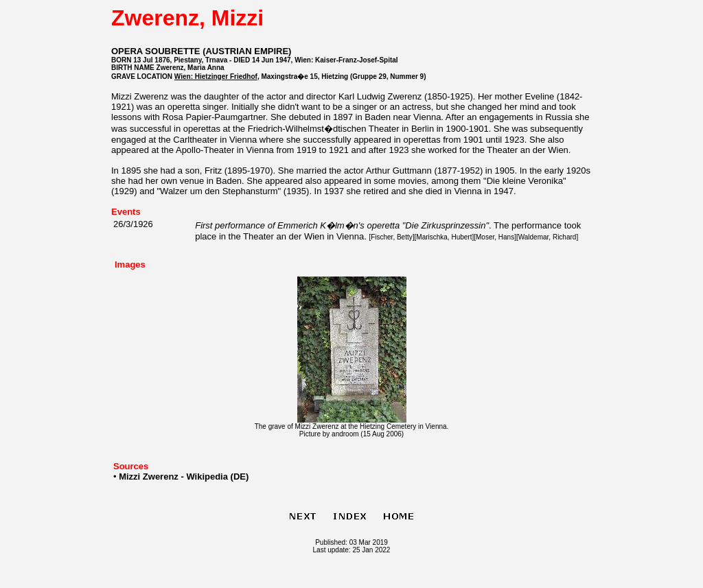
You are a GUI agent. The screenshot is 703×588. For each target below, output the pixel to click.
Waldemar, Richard (548, 237)
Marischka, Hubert (444, 237)
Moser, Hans (495, 237)
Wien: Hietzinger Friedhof (216, 77)
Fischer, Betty (392, 237)
